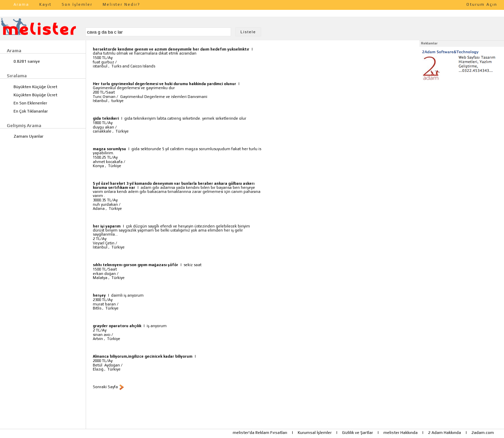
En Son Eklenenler (30, 103)
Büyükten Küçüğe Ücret (35, 87)
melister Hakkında (401, 433)
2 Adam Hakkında (445, 433)
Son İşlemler (77, 4)
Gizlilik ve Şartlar (358, 433)
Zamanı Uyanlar (28, 136)
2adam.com (483, 433)
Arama (21, 4)
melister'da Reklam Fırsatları (260, 433)
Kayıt (45, 4)
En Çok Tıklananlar (31, 111)
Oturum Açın (482, 4)
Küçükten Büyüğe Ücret (35, 95)
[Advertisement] (462, 125)
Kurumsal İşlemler (315, 433)
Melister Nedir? (121, 4)
